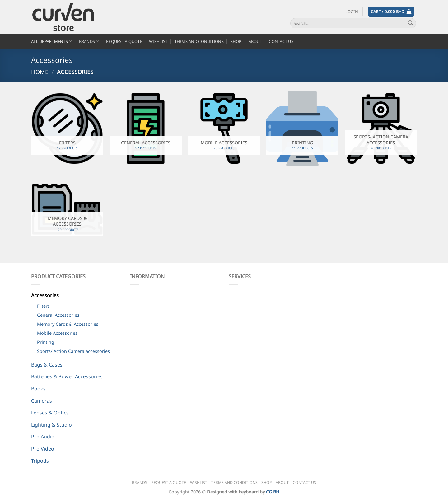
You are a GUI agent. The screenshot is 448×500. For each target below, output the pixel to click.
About (255, 41)
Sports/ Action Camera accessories (73, 351)
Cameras (42, 401)
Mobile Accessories (57, 333)
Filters (43, 306)
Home (40, 72)
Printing (46, 342)
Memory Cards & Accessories (68, 324)
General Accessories (58, 315)
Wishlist (158, 41)
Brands (89, 41)
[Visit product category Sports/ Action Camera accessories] (381, 129)
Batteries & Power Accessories (67, 376)
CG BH (273, 492)
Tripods (40, 461)
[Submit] (410, 23)
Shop (236, 41)
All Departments (51, 41)
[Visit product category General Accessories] (146, 129)
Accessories (45, 295)
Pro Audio (43, 437)
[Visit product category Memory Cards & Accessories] (67, 210)
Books (38, 389)
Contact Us (281, 41)
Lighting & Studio (51, 425)
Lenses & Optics (50, 413)
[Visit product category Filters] (67, 129)
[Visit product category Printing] (302, 129)
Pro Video (43, 449)
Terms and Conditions (199, 41)
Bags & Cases (47, 365)
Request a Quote (124, 41)
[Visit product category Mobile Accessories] (224, 129)
